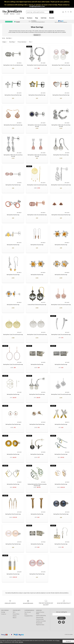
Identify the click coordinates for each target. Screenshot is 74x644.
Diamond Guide (40, 617)
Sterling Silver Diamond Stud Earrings (13, 95)
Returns (15, 618)
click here (21, 642)
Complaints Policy (29, 616)
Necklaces (30, 18)
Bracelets (52, 18)
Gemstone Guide (40, 619)
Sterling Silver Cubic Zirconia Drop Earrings (37, 65)
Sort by (4, 38)
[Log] (66, 13)
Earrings (22, 18)
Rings (37, 18)
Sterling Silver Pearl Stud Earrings (13, 185)
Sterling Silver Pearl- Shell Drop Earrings (61, 65)
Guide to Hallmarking (41, 615)
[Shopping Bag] (71, 13)
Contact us (4, 614)
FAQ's (26, 614)
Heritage (3, 612)
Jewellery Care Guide (41, 621)
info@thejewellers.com (37, 6)
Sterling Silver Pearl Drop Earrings (61, 155)
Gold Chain (44, 18)
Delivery (15, 616)
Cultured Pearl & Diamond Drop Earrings (37, 304)
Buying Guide (39, 623)
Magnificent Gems (40, 625)
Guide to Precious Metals (40, 613)
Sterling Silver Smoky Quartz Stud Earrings (61, 215)
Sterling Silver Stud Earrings (13, 215)
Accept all (68, 641)
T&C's (14, 612)
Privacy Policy (16, 614)
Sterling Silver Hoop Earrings (37, 454)
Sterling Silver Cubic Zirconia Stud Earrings (13, 65)
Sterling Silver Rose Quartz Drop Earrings (13, 125)
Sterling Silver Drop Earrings (37, 245)
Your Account (28, 612)
